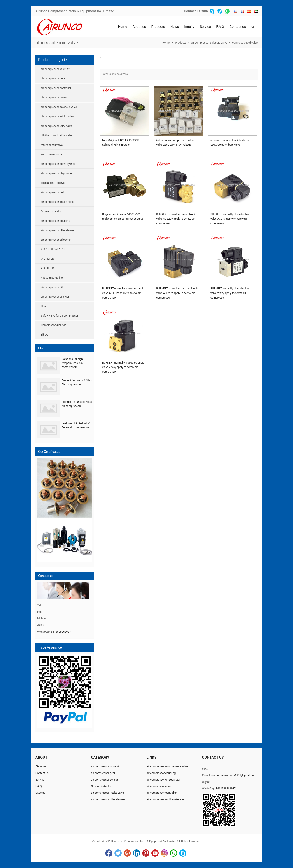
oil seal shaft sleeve (53, 183)
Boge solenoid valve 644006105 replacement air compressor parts (123, 217)
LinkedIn (137, 853)
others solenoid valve (57, 43)
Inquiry (189, 27)
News (175, 27)
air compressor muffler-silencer (165, 799)
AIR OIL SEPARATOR (53, 249)
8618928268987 (61, 632)
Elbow (44, 335)
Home (122, 27)
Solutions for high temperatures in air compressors (73, 363)
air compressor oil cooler (56, 240)
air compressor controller (56, 88)
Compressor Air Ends (54, 325)
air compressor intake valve (57, 117)
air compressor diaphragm (57, 173)
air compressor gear (53, 79)
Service (205, 27)
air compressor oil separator (163, 780)
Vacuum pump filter (53, 278)
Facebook (109, 853)
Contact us (192, 11)
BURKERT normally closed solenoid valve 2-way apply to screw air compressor (231, 293)
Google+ (127, 853)
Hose (44, 306)
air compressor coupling (55, 221)
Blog (41, 348)
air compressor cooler (160, 786)
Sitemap (40, 793)
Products (158, 27)
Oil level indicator (51, 211)
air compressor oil (52, 287)
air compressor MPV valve (57, 126)
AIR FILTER (47, 268)
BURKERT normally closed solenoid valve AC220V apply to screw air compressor (177, 293)
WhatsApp (174, 853)
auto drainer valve (51, 154)
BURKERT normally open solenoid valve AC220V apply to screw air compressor (176, 219)
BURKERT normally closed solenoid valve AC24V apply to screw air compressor (231, 219)
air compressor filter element (58, 230)
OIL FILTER (47, 259)
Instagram (164, 853)
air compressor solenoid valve (209, 43)
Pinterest (146, 853)
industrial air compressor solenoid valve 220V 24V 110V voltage (177, 142)
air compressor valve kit (55, 69)
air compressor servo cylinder (59, 164)
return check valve (52, 145)
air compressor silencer (55, 297)
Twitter (118, 853)
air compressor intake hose (57, 202)
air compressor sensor (54, 98)
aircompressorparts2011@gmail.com (234, 775)
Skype (183, 853)
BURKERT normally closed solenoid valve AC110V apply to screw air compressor (123, 293)
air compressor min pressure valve (167, 766)
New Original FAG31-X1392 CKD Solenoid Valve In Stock (121, 142)
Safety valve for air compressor (59, 316)
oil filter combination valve (57, 135)
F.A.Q (220, 27)
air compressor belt (52, 192)
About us (139, 27)
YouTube (155, 853)
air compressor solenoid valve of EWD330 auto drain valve (230, 142)
